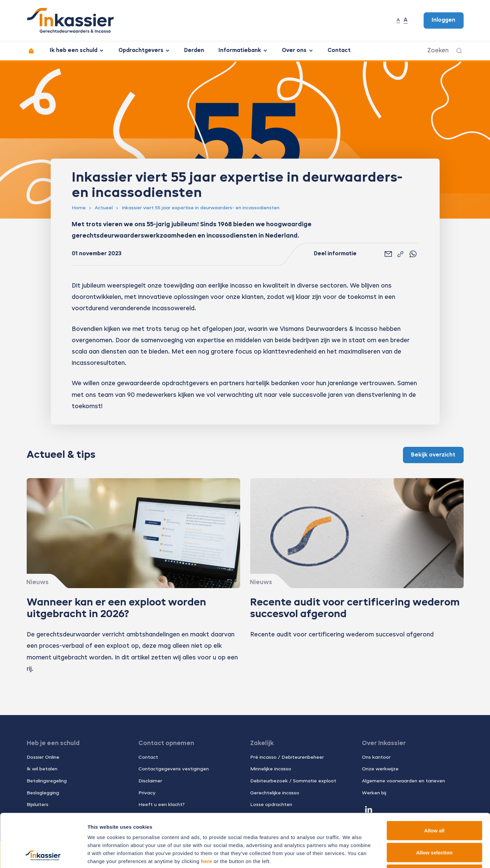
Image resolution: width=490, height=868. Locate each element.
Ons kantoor (376, 757)
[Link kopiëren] (400, 254)
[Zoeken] (459, 51)
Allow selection (434, 803)
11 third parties (140, 827)
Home (79, 208)
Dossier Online (43, 757)
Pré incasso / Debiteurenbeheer (287, 757)
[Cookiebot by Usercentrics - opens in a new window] (43, 855)
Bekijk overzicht (433, 455)
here (206, 811)
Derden (194, 51)
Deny (434, 824)
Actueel (104, 208)
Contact (339, 51)
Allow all (434, 781)
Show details (350, 855)
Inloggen (443, 20)
